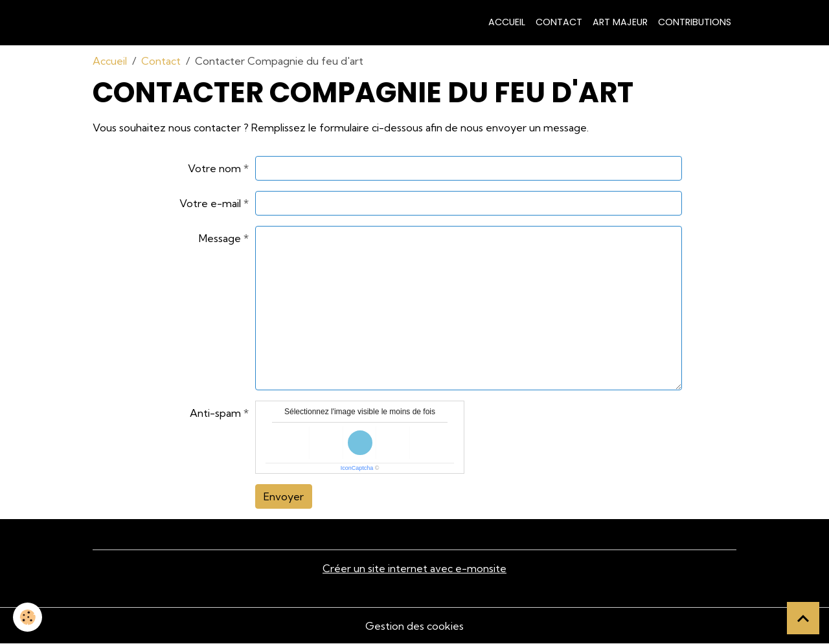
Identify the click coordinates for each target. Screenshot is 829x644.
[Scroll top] (803, 618)
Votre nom (214, 168)
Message (220, 238)
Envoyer (284, 496)
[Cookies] (28, 617)
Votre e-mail (210, 203)
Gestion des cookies (414, 626)
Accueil (507, 22)
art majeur (620, 22)
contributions (695, 22)
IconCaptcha (357, 468)
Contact (559, 22)
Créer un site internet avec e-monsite (414, 568)
